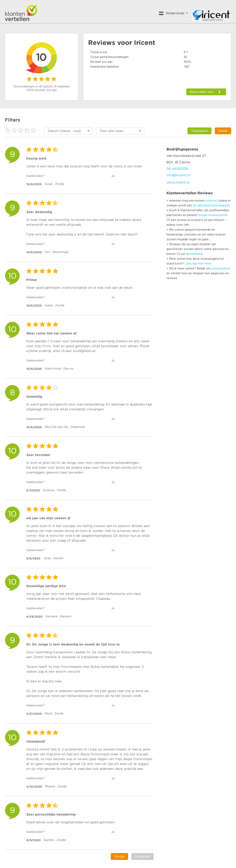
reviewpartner (218, 215)
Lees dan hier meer (198, 264)
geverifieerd (194, 254)
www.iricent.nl (178, 183)
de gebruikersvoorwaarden (211, 206)
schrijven (211, 201)
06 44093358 (177, 169)
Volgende (142, 856)
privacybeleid (221, 269)
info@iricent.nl (178, 175)
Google (202, 215)
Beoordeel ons (202, 92)
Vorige (119, 856)
